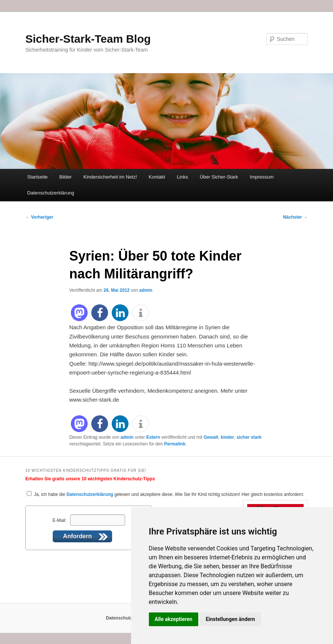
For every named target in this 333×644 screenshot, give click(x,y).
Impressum (262, 177)
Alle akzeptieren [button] (174, 619)
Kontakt (157, 177)
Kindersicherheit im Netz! (110, 177)
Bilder (66, 177)
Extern (153, 437)
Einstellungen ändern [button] (230, 619)
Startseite (37, 177)
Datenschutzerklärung (50, 193)
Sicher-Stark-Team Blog (88, 39)
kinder (227, 437)
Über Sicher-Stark (219, 177)
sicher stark (249, 437)
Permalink (175, 444)
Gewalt (211, 437)
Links (182, 177)
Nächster (295, 217)
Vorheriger (39, 217)
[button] (79, 313)
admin (146, 290)
